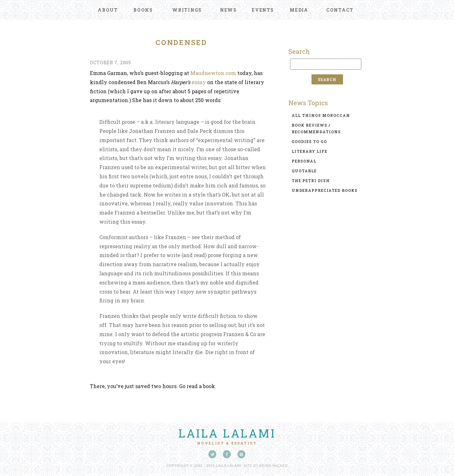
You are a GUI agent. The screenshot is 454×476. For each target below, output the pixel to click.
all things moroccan (321, 115)
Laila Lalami (227, 433)
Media (299, 10)
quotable (304, 171)
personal (304, 161)
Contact (340, 10)
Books (143, 10)
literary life (309, 151)
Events (263, 10)
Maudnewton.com (213, 73)
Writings (187, 10)
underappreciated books (325, 190)
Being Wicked (274, 466)
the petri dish (311, 181)
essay (199, 82)
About (108, 10)
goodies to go (309, 141)
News (228, 10)
